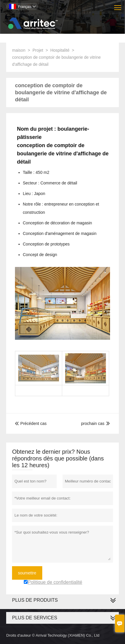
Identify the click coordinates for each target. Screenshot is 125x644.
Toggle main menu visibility (118, 5)
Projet (38, 50)
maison (19, 50)
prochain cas (93, 423)
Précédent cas (31, 423)
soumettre (27, 573)
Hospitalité (60, 50)
